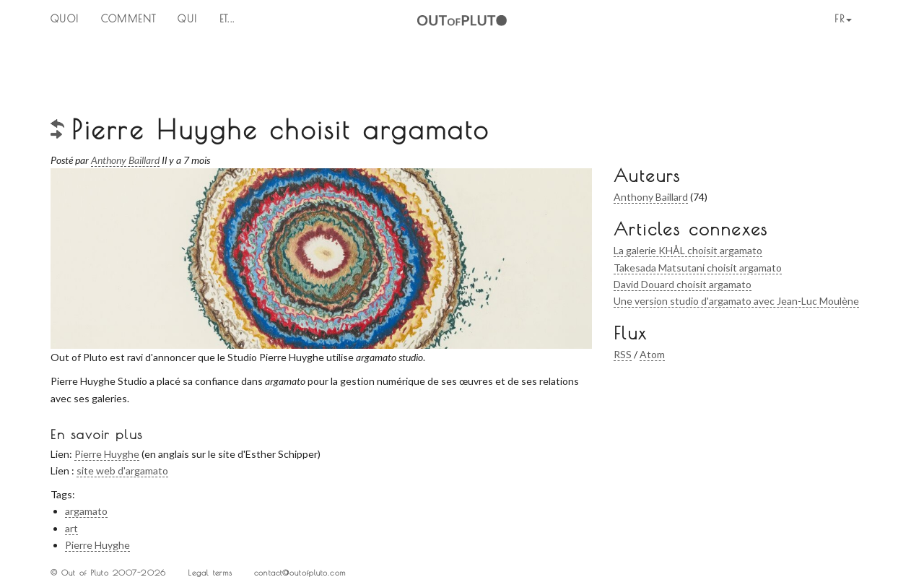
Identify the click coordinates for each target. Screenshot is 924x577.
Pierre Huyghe (107, 454)
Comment (129, 19)
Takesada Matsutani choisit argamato (698, 268)
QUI (187, 19)
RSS (623, 354)
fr (843, 19)
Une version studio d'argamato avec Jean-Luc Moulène (736, 301)
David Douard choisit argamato (683, 284)
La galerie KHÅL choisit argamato (688, 250)
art (71, 528)
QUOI (65, 19)
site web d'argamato (122, 470)
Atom (652, 354)
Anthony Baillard (651, 197)
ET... (227, 19)
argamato (86, 511)
